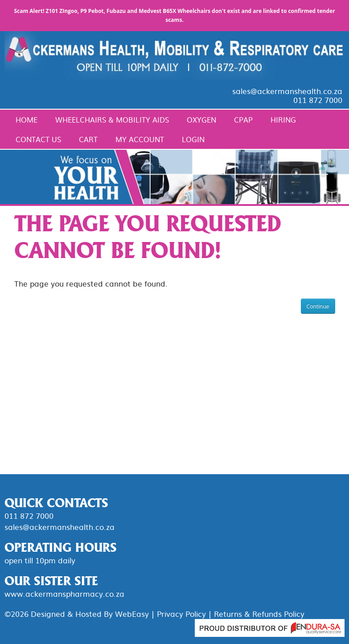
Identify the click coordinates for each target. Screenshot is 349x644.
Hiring (283, 119)
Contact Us (38, 139)
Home (27, 119)
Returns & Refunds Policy (259, 613)
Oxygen (201, 119)
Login (193, 139)
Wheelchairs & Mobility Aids (112, 119)
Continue (318, 306)
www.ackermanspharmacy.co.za (64, 593)
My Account (140, 139)
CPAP (243, 119)
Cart (88, 139)
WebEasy (132, 613)
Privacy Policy (181, 613)
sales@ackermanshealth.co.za (287, 91)
